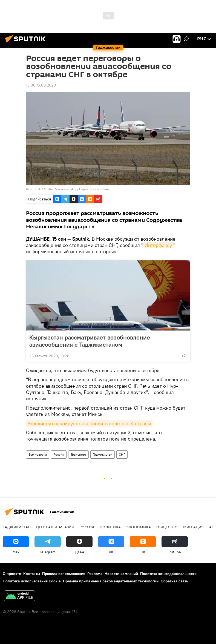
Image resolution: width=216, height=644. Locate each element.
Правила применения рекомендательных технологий (111, 581)
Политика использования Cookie (32, 581)
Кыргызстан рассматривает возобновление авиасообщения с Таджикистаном (90, 341)
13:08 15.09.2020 (41, 85)
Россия (59, 454)
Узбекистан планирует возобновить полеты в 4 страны (89, 423)
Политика (110, 527)
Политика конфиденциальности (168, 574)
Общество (167, 527)
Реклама (95, 574)
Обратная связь (174, 581)
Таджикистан (103, 454)
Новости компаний (121, 574)
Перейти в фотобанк (94, 189)
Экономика (139, 527)
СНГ (122, 454)
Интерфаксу (158, 245)
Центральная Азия (55, 527)
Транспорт (78, 454)
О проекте (12, 574)
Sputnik (36, 189)
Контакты (32, 574)
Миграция (193, 527)
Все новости (38, 454)
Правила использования (64, 574)
